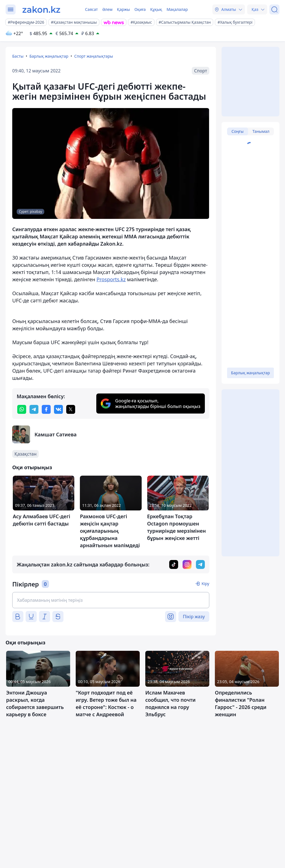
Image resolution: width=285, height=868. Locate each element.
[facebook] (46, 409)
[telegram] (34, 409)
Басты (18, 56)
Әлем (107, 9)
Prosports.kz (111, 279)
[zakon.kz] (41, 9)
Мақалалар (177, 9)
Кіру (205, 584)
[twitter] (71, 409)
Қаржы (123, 9)
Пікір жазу (194, 617)
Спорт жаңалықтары (94, 56)
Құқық (156, 9)
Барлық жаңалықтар (49, 56)
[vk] (58, 409)
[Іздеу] (274, 9)
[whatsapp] (22, 409)
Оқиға (140, 9)
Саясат (91, 9)
